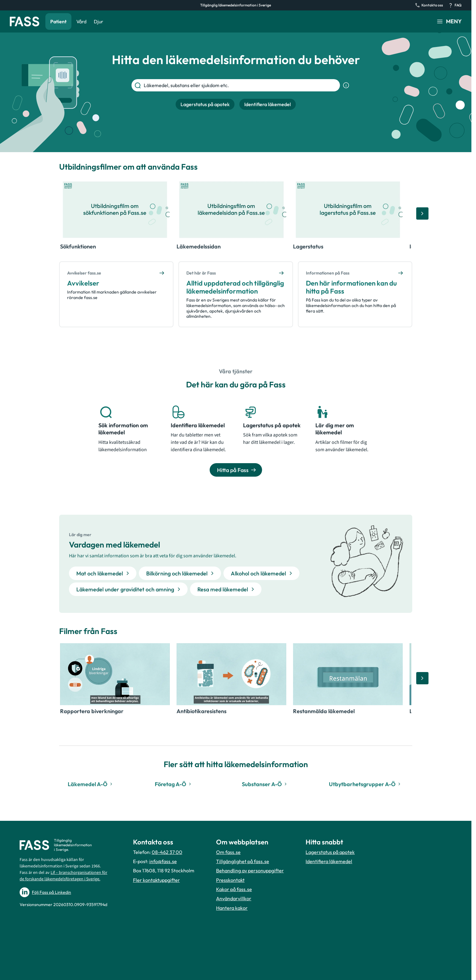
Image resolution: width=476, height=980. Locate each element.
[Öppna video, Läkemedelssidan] (231, 210)
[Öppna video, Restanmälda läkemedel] (348, 674)
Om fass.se (228, 852)
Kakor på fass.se (234, 889)
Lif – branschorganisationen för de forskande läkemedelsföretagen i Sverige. (63, 876)
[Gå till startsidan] (25, 21)
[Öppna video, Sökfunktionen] (115, 210)
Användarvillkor (234, 898)
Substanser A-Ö (265, 784)
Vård (81, 21)
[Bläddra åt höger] (422, 213)
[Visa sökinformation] (346, 85)
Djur (99, 21)
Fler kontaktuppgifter (156, 880)
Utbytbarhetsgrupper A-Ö (366, 784)
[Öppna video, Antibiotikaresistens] (231, 674)
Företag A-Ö (174, 784)
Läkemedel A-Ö (91, 784)
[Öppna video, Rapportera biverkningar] (115, 674)
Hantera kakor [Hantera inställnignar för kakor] (232, 908)
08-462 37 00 (167, 852)
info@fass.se (163, 861)
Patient (58, 21)
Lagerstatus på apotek (330, 852)
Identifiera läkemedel (329, 861)
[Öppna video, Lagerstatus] (348, 210)
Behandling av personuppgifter (250, 870)
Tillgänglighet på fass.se (243, 861)
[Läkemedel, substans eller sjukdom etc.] (241, 85)
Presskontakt (230, 880)
